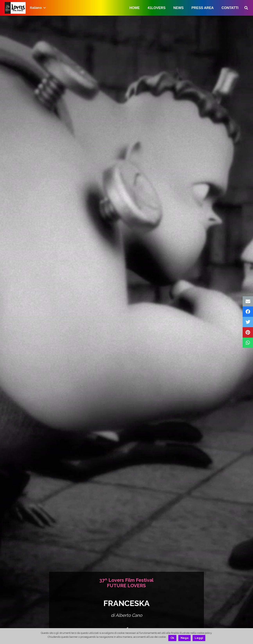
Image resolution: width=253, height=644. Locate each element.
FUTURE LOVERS (126, 586)
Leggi (199, 638)
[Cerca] (246, 8)
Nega (185, 638)
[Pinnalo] (248, 332)
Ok (172, 638)
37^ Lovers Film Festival (126, 580)
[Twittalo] (248, 322)
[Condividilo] (248, 312)
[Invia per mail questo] (248, 301)
